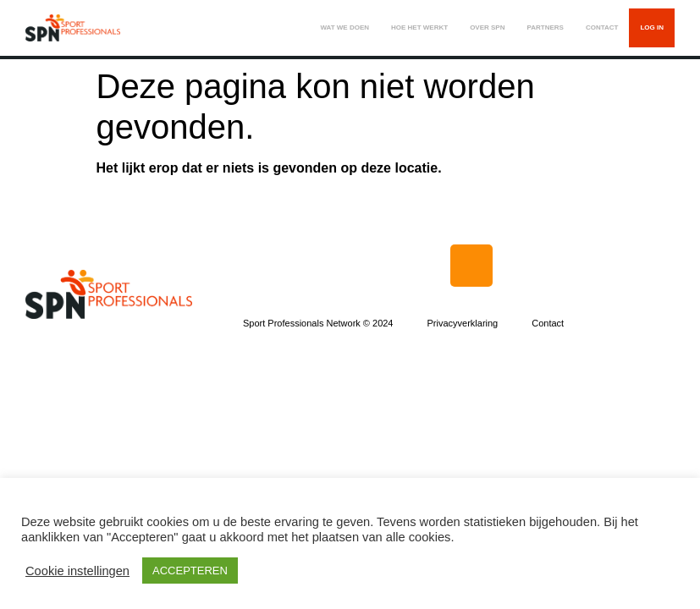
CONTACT (602, 27)
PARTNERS (545, 27)
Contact (548, 323)
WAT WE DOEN (344, 27)
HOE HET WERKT (419, 27)
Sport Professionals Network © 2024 (318, 323)
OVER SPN (487, 27)
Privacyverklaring (462, 323)
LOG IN (652, 27)
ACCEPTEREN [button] (190, 571)
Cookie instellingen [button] (77, 571)
